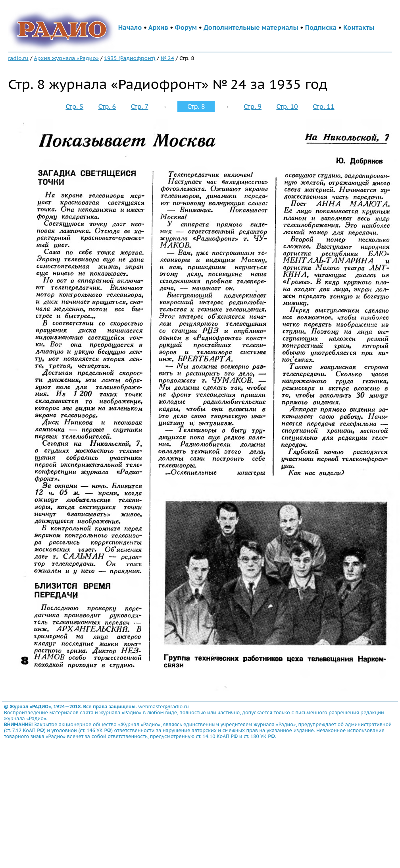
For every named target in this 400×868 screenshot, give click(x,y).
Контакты (359, 27)
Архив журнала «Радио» (66, 58)
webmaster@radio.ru (163, 707)
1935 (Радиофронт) (130, 58)
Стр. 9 (253, 106)
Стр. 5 (74, 106)
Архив (158, 27)
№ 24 (167, 58)
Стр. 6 (107, 106)
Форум (186, 27)
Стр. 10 (287, 106)
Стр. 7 (140, 106)
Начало (130, 27)
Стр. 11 (323, 106)
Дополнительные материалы (251, 27)
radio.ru (18, 58)
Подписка (321, 27)
